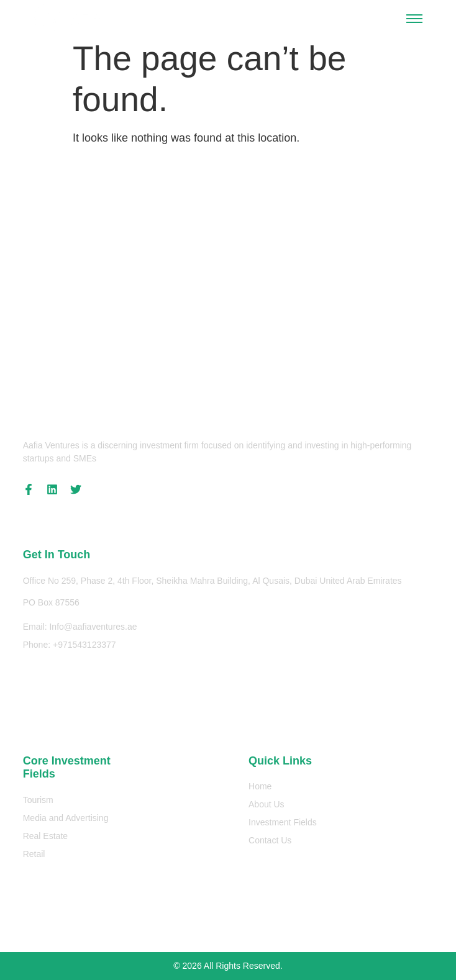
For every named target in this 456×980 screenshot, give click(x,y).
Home (260, 786)
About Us (267, 804)
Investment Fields (283, 822)
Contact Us (270, 840)
